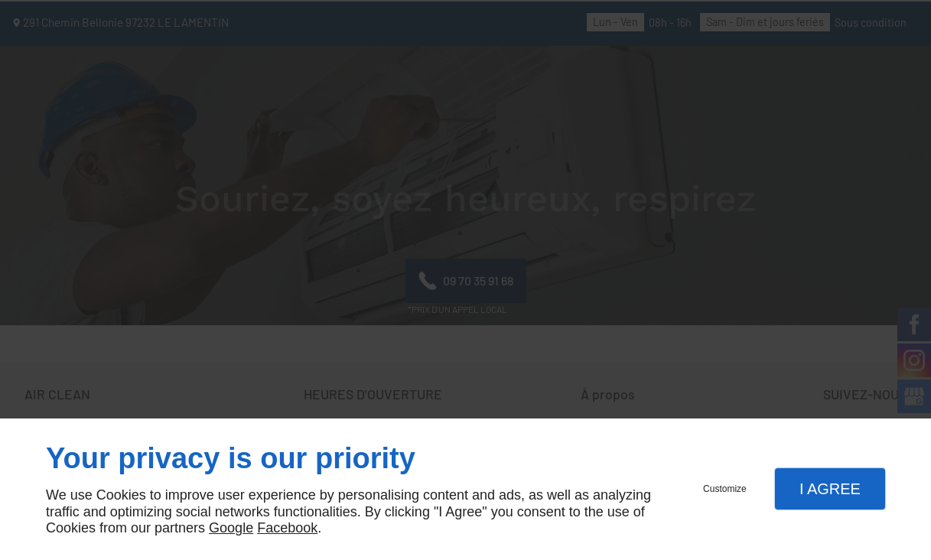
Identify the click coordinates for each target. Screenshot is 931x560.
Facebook (287, 528)
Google (231, 528)
